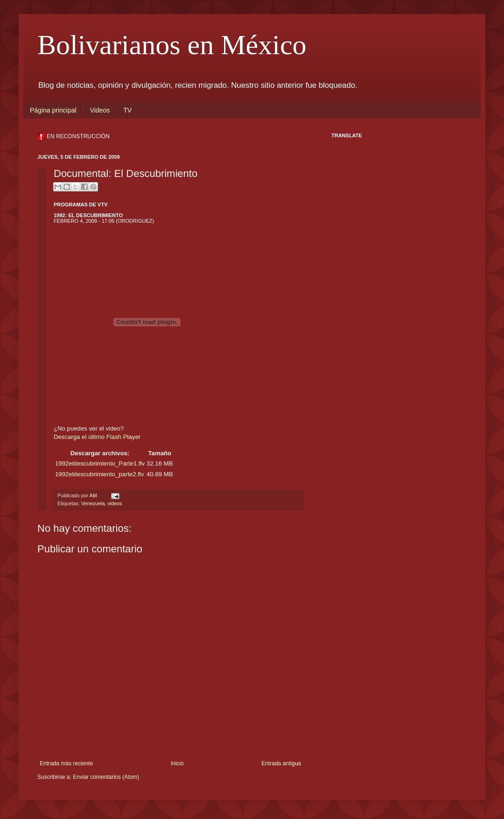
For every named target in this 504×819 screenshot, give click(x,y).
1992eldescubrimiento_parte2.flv (100, 474)
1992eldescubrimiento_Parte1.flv (100, 463)
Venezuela (93, 503)
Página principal (53, 110)
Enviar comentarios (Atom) (106, 777)
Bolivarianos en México (172, 45)
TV (127, 110)
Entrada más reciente (66, 763)
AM (94, 495)
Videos (100, 110)
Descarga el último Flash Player (97, 437)
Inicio (177, 763)
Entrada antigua (281, 763)
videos (115, 503)
